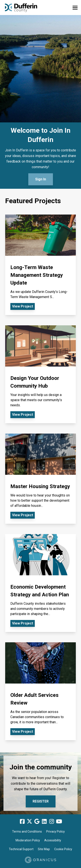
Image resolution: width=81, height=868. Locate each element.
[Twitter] (30, 821)
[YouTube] (59, 821)
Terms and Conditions (27, 831)
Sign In (41, 179)
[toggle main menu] (75, 8)
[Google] (37, 821)
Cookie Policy (63, 849)
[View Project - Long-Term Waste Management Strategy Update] (40, 265)
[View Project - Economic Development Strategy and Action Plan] (40, 583)
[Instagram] (52, 821)
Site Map (44, 849)
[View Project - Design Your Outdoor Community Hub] (40, 374)
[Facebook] (22, 821)
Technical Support (21, 849)
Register (41, 801)
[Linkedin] (44, 821)
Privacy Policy (56, 831)
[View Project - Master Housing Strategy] (40, 479)
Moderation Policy (28, 840)
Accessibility (53, 840)
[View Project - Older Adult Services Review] (40, 691)
